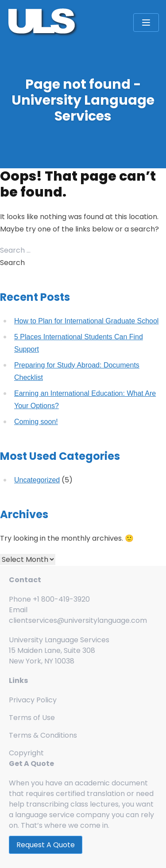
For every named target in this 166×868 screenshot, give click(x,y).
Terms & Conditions (43, 735)
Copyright (26, 753)
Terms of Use (32, 718)
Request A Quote (46, 845)
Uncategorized (37, 480)
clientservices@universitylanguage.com (78, 620)
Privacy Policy (33, 700)
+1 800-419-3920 (61, 599)
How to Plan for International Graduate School (86, 321)
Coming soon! (36, 422)
